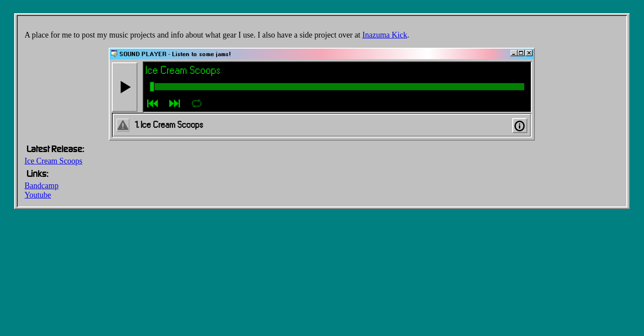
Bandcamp (41, 186)
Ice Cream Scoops (53, 161)
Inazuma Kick (385, 35)
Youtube (38, 195)
